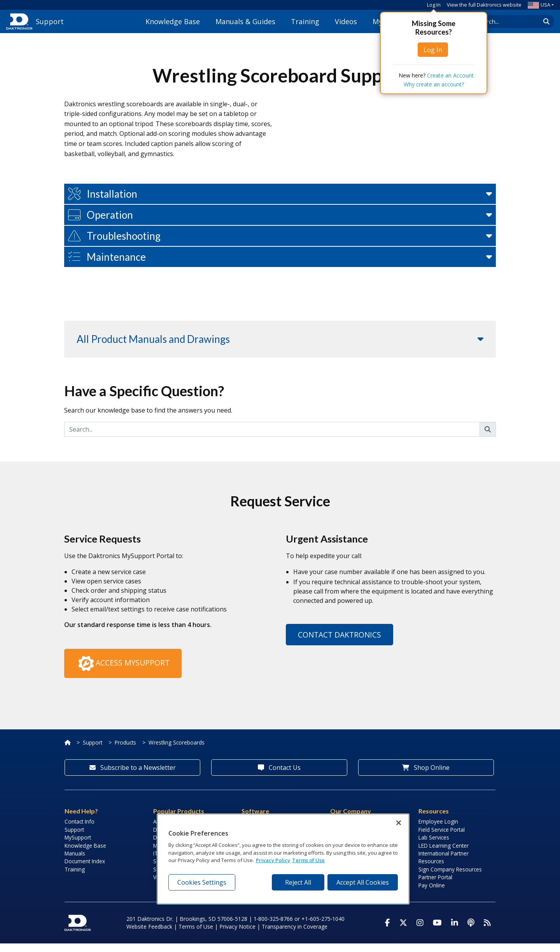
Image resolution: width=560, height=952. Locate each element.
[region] (283, 859)
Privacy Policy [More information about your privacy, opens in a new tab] (273, 860)
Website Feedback (149, 935)
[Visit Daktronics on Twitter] (403, 931)
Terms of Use (196, 935)
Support (93, 751)
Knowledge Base (173, 21)
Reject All (298, 882)
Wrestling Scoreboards (177, 751)
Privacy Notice (237, 935)
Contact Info (80, 830)
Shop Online (426, 776)
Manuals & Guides (245, 21)
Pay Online (432, 893)
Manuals (75, 862)
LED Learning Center (444, 854)
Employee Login (438, 830)
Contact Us (279, 776)
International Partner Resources (444, 866)
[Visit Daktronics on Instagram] (420, 931)
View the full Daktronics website (484, 5)
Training (305, 21)
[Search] (272, 438)
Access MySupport (123, 672)
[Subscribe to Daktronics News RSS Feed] (487, 931)
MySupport (78, 846)
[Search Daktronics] (510, 21)
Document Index (85, 870)
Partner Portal (435, 886)
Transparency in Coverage (295, 935)
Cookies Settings (202, 882)
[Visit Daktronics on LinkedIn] (455, 931)
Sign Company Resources (450, 878)
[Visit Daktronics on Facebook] (388, 931)
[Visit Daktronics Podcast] (471, 931)
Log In (434, 5)
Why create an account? (434, 84)
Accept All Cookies (363, 882)
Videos (346, 21)
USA (539, 5)
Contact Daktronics (339, 643)
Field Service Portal (442, 838)
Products (125, 751)
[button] (280, 202)
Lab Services (434, 846)
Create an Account (450, 75)
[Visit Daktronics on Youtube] (437, 931)
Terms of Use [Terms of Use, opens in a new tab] (308, 860)
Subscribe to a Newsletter (133, 776)
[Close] (399, 823)
